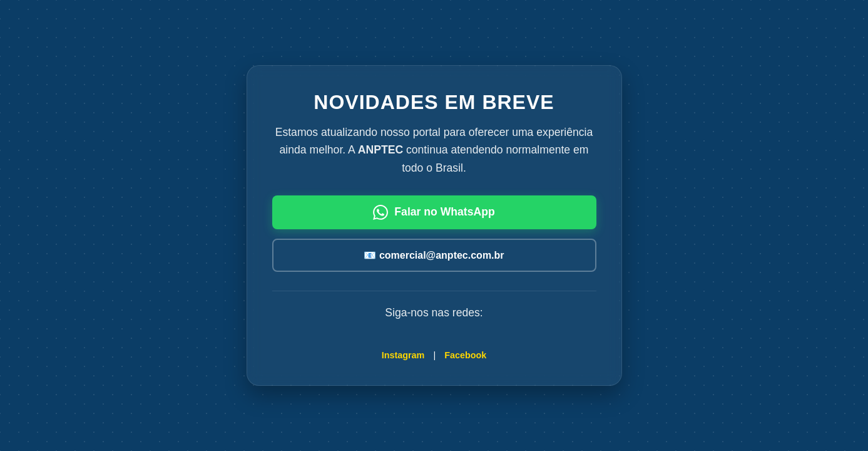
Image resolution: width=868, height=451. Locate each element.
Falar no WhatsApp (434, 212)
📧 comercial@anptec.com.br (434, 255)
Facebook (465, 355)
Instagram (403, 355)
